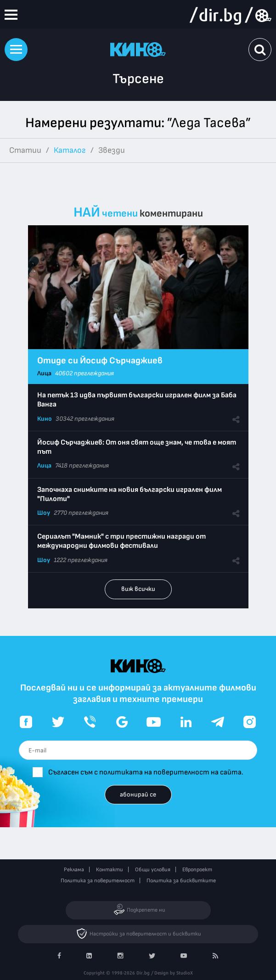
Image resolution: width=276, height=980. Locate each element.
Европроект (197, 870)
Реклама (74, 870)
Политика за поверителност (98, 881)
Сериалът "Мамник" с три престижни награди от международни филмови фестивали (121, 541)
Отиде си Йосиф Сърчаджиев (100, 361)
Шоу (44, 513)
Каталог (70, 150)
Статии (25, 150)
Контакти (110, 870)
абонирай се (138, 794)
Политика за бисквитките (181, 881)
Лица (44, 373)
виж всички (138, 589)
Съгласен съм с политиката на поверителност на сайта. (146, 772)
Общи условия (153, 870)
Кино (45, 419)
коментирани (171, 214)
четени (120, 214)
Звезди (112, 150)
